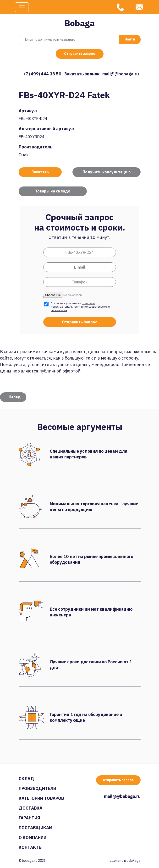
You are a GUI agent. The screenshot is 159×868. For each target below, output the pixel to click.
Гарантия (29, 818)
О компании (33, 837)
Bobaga (79, 23)
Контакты (31, 847)
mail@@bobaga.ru (121, 74)
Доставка (30, 808)
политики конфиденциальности (73, 305)
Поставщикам (36, 828)
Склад (26, 779)
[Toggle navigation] (22, 7)
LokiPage (134, 861)
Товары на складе (53, 191)
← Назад (12, 397)
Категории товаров (41, 798)
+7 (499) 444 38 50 (42, 74)
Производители (37, 788)
